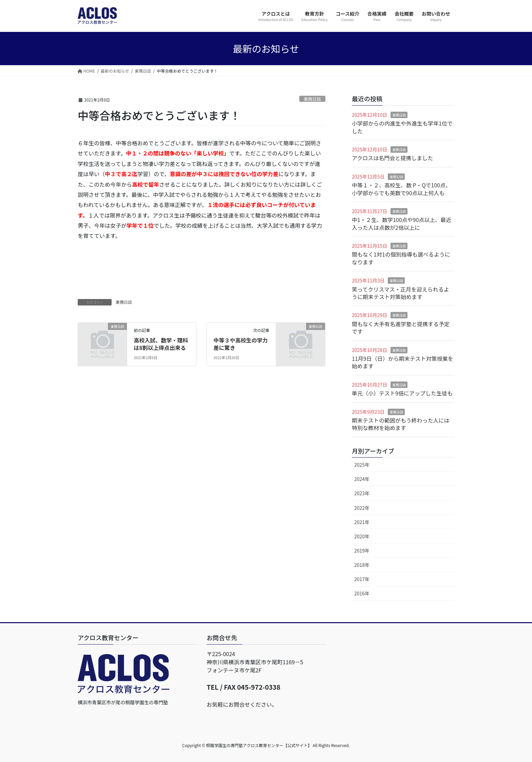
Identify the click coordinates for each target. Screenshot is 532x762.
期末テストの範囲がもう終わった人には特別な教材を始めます (401, 424)
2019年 (362, 551)
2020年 (362, 536)
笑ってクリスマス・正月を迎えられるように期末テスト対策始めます (401, 293)
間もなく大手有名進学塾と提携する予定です (401, 328)
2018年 (362, 565)
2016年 (362, 593)
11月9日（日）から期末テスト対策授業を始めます (403, 362)
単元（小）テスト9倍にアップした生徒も (402, 393)
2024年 (362, 479)
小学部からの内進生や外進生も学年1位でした (402, 127)
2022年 (362, 508)
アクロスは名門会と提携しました (392, 158)
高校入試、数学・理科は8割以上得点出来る (161, 344)
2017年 (362, 579)
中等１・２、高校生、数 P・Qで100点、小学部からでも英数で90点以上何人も (401, 189)
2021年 (362, 522)
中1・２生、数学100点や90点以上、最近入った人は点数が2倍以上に (402, 223)
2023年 (362, 493)
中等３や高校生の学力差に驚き (241, 344)
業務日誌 (312, 99)
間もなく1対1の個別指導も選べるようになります (401, 258)
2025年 (362, 465)
